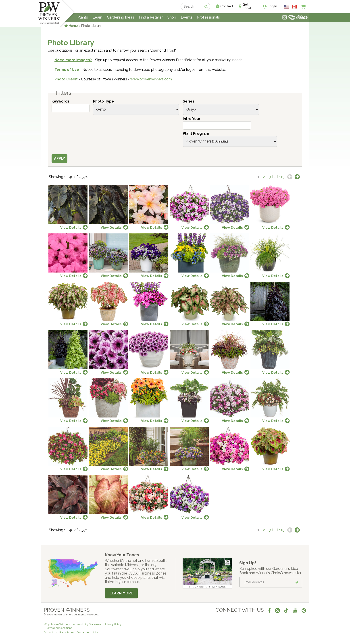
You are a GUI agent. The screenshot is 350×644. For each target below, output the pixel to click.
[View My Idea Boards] (295, 18)
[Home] (49, 13)
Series (189, 101)
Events (187, 17)
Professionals (208, 17)
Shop (172, 17)
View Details (71, 228)
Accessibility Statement (87, 624)
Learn (97, 17)
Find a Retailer (151, 17)
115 (282, 177)
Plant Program (196, 133)
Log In (272, 6)
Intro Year (192, 119)
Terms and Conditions (59, 628)
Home (73, 26)
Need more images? (73, 60)
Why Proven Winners (57, 624)
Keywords (61, 101)
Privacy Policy (113, 624)
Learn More (121, 593)
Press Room (67, 632)
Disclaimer (83, 632)
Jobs (95, 632)
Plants (83, 17)
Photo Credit (66, 79)
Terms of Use (67, 70)
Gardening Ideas (121, 17)
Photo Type (104, 101)
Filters (64, 93)
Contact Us (50, 632)
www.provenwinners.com (151, 79)
